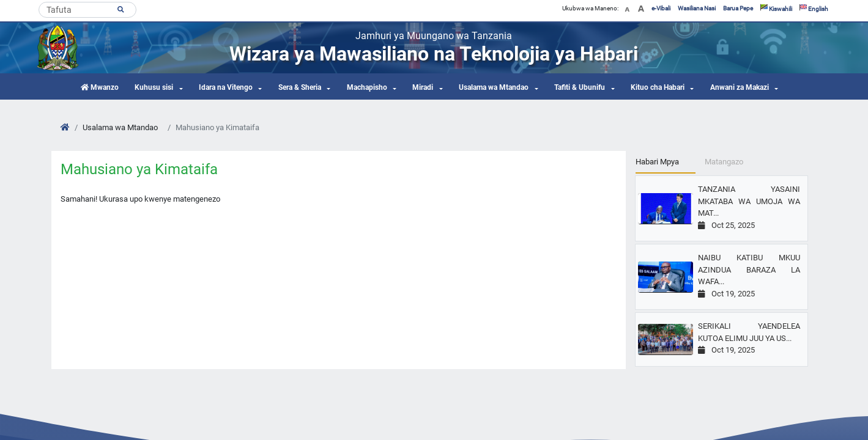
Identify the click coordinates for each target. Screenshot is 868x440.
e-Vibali (661, 8)
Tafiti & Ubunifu (580, 87)
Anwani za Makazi (740, 87)
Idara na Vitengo (226, 87)
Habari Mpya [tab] (657, 162)
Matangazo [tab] (724, 162)
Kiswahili (776, 8)
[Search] (87, 10)
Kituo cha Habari (658, 87)
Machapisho (367, 87)
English (814, 8)
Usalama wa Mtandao (494, 87)
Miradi (423, 87)
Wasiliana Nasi (697, 8)
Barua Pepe (738, 8)
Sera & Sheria (300, 87)
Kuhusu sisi (154, 87)
